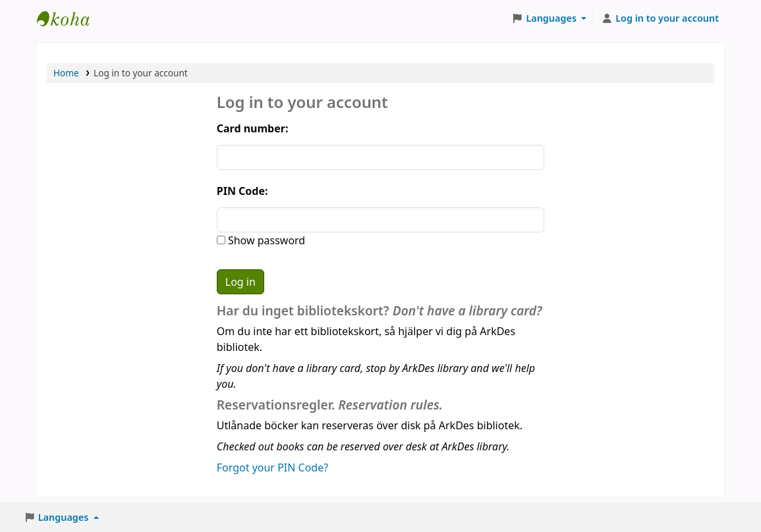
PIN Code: (242, 191)
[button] (550, 18)
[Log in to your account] (660, 18)
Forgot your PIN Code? (272, 467)
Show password (265, 240)
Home (66, 73)
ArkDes (70, 18)
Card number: (253, 128)
